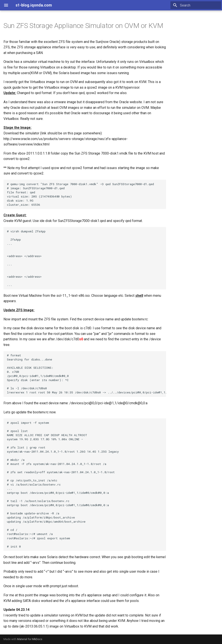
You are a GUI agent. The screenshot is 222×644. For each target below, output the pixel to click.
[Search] (196, 5)
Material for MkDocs (30, 639)
